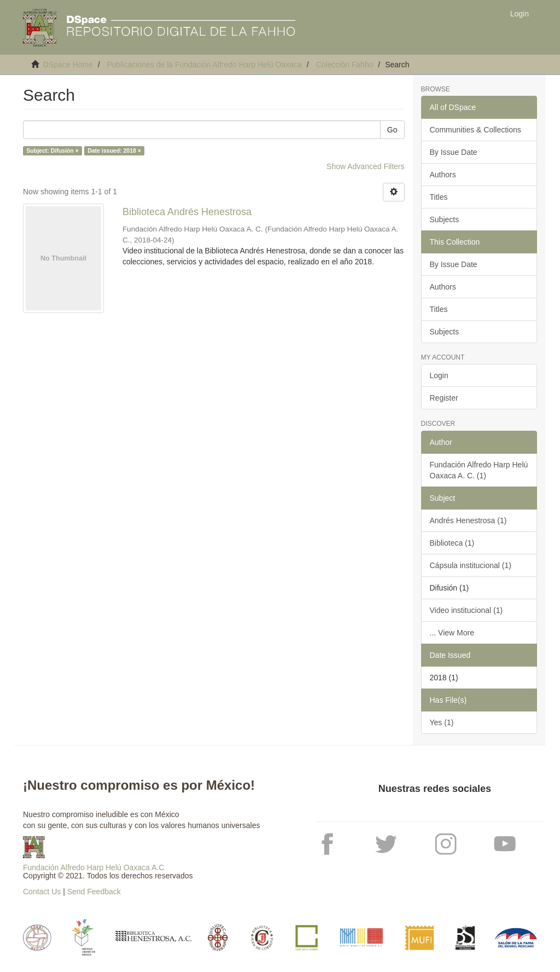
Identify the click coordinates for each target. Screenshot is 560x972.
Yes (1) (442, 722)
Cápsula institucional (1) (471, 565)
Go (392, 130)
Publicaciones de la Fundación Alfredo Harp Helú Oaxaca (204, 65)
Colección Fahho (344, 65)
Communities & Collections (476, 130)
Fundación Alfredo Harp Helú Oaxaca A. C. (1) (479, 470)
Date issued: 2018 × (114, 151)
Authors (443, 175)
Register (444, 398)
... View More (452, 633)
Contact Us (42, 892)
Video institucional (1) (466, 610)
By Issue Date (454, 152)
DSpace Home (68, 65)
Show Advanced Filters (365, 166)
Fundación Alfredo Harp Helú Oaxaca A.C (94, 867)
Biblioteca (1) (452, 543)
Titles (439, 197)
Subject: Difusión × (52, 151)
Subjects (445, 219)
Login (439, 375)
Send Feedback (94, 892)
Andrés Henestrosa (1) (468, 520)
